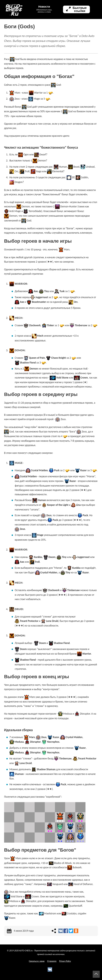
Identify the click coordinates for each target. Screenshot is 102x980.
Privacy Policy (65, 961)
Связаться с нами (37, 961)
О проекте (52, 961)
